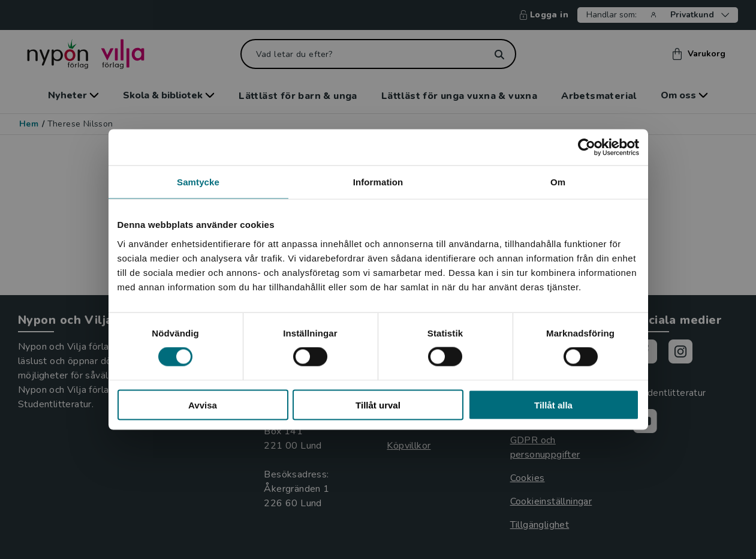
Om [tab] (558, 182)
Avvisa (203, 405)
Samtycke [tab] (198, 182)
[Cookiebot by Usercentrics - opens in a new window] (587, 148)
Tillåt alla (553, 405)
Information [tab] (378, 182)
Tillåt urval (378, 405)
